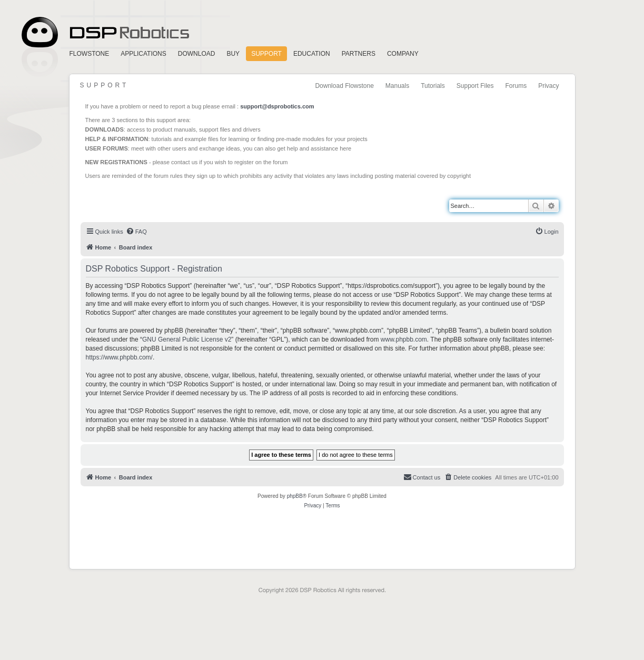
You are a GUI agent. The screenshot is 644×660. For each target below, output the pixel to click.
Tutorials (433, 86)
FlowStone (90, 54)
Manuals (397, 86)
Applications (143, 54)
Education (312, 54)
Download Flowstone (344, 86)
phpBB (295, 496)
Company (403, 54)
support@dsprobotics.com (277, 106)
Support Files (475, 86)
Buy (233, 54)
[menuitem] (136, 232)
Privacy (548, 86)
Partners (359, 54)
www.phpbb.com (404, 339)
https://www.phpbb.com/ (119, 357)
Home (104, 32)
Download (197, 54)
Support (266, 54)
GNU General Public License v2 (187, 339)
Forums (516, 86)
